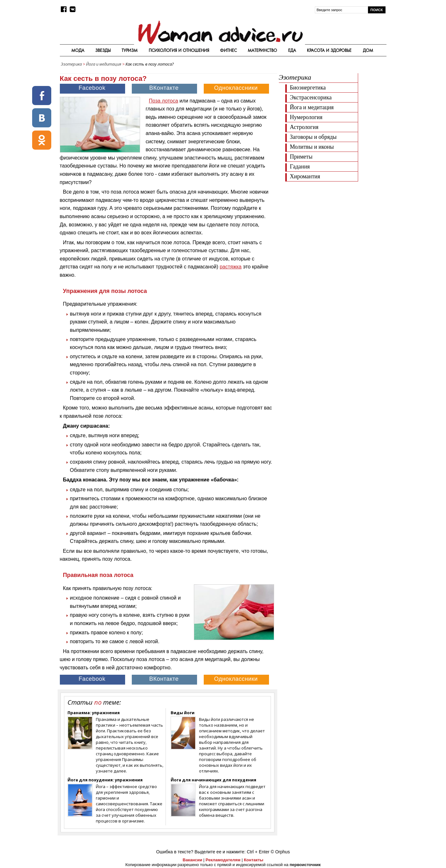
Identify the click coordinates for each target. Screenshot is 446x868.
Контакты (254, 860)
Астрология (304, 127)
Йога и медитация (104, 64)
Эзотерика (71, 64)
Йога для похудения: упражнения (105, 780)
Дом (368, 50)
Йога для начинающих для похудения (213, 780)
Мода (78, 50)
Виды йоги (183, 713)
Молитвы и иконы (312, 147)
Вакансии (192, 860)
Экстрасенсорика (311, 97)
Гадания (300, 167)
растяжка (231, 267)
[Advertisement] (332, 229)
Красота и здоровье (329, 50)
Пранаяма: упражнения (94, 713)
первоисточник (305, 865)
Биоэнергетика (308, 88)
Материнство (262, 50)
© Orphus (280, 852)
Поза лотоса (164, 101)
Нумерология (306, 117)
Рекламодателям (223, 860)
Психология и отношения (179, 50)
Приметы (301, 157)
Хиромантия (305, 176)
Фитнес (228, 50)
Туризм (130, 50)
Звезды (103, 50)
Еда (292, 50)
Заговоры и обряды (313, 137)
